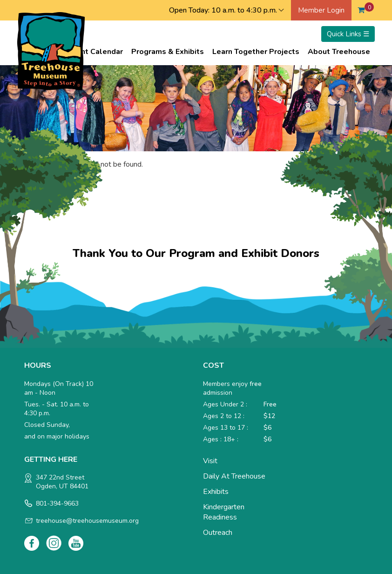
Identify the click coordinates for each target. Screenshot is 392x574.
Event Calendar (96, 52)
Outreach (218, 533)
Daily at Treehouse (234, 476)
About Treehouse (339, 52)
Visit (210, 461)
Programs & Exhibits (168, 52)
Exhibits (216, 492)
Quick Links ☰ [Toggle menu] (348, 34)
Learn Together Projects (256, 52)
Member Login (321, 10)
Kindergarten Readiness (224, 512)
